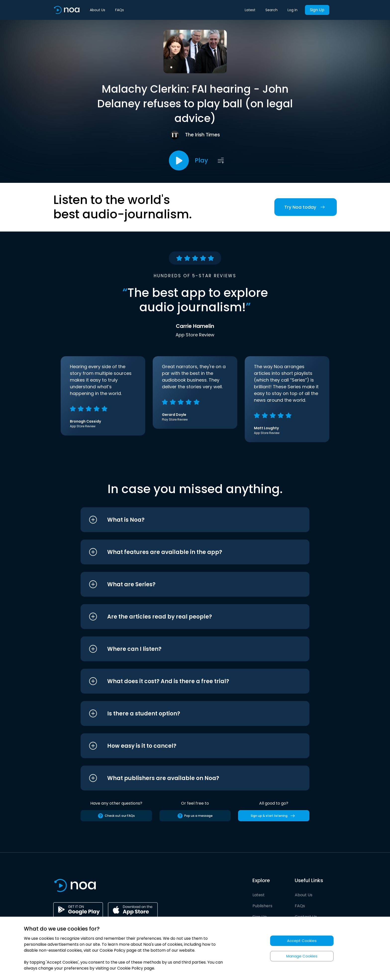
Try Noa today (306, 207)
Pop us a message (195, 816)
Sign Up (317, 10)
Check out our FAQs (116, 816)
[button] (186, 520)
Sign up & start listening (274, 816)
